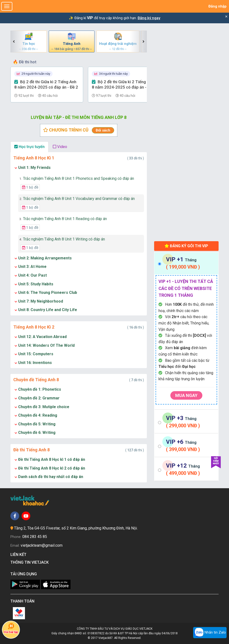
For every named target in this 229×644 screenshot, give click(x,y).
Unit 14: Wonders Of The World (46, 345)
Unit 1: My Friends (34, 168)
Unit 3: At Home (32, 267)
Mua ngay (186, 395)
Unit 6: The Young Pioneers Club (48, 293)
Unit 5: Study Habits (36, 284)
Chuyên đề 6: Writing (37, 433)
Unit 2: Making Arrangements (45, 258)
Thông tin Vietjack (31, 562)
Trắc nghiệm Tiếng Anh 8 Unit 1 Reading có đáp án (63, 219)
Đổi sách (103, 130)
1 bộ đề (30, 187)
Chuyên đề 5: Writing (37, 424)
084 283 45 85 (35, 537)
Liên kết (19, 555)
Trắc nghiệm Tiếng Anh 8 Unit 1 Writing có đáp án (62, 239)
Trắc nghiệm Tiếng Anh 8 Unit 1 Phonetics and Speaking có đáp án (77, 178)
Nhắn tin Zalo (210, 633)
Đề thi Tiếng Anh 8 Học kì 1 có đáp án (52, 459)
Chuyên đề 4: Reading (38, 415)
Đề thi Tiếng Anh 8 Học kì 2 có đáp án (52, 468)
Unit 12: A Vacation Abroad (42, 337)
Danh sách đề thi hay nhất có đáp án (51, 477)
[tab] (186, 263)
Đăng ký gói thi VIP (186, 246)
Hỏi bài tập (11, 628)
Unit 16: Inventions (35, 363)
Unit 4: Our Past (32, 275)
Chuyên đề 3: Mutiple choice (44, 407)
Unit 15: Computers (36, 354)
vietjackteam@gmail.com (42, 545)
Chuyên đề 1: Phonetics (40, 389)
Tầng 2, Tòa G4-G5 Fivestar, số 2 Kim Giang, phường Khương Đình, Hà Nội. (76, 528)
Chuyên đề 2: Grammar (39, 398)
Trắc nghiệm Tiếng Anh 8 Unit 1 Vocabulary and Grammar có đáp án (77, 199)
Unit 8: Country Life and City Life (48, 310)
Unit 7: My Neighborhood (41, 301)
